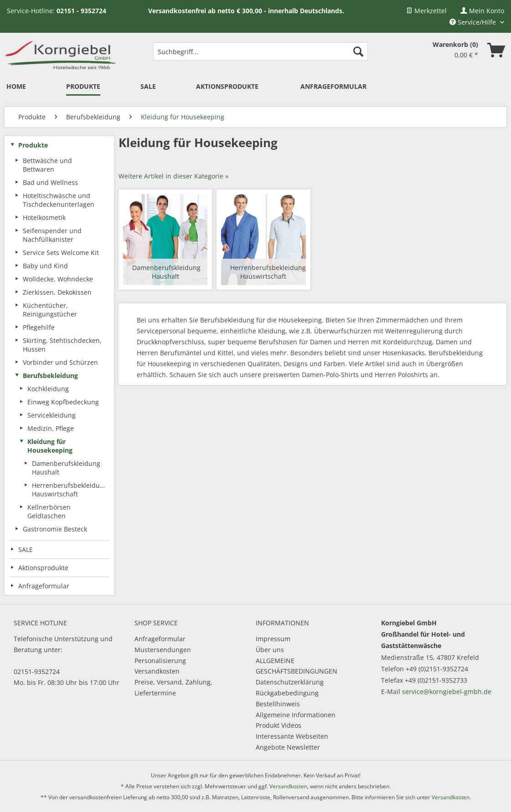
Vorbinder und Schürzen (60, 362)
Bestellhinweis (278, 704)
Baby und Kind (45, 266)
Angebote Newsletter (288, 747)
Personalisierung (160, 661)
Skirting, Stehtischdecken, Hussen (62, 345)
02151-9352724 (37, 672)
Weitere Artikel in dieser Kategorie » (173, 176)
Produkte (33, 145)
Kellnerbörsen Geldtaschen (49, 511)
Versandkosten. (451, 797)
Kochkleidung (48, 389)
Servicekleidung (52, 415)
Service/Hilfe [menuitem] (474, 22)
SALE (26, 549)
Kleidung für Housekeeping (50, 446)
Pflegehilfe (39, 327)
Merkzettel (426, 11)
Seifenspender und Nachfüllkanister (52, 235)
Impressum (273, 639)
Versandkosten (157, 671)
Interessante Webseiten (292, 736)
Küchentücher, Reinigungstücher (50, 310)
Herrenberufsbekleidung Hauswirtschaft (70, 490)
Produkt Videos (279, 725)
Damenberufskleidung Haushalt (66, 468)
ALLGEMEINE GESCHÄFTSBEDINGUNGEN (297, 666)
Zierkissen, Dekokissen (57, 292)
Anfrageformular (160, 639)
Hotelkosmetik (44, 217)
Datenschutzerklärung (290, 682)
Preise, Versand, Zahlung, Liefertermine (173, 687)
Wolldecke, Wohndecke (58, 279)
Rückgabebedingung (287, 693)
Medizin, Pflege (51, 428)
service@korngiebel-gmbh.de (447, 692)
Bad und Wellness (50, 182)
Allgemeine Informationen (296, 715)
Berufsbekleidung (50, 375)
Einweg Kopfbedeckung (63, 402)
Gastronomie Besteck (55, 529)
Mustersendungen (163, 650)
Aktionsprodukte (43, 568)
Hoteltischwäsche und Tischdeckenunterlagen (59, 200)
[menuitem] (426, 11)
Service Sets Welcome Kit (61, 253)
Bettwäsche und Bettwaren (47, 165)
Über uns (270, 650)
